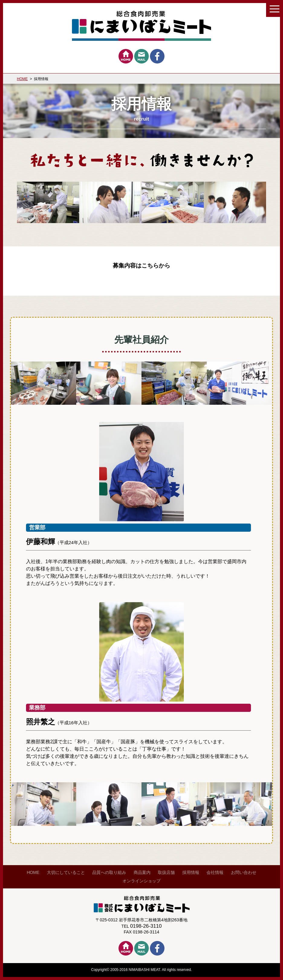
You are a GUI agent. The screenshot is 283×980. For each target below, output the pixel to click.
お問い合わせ (244, 872)
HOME (22, 79)
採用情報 (191, 872)
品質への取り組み (109, 872)
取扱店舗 (166, 872)
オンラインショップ (141, 881)
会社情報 (215, 872)
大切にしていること (66, 872)
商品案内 (142, 872)
